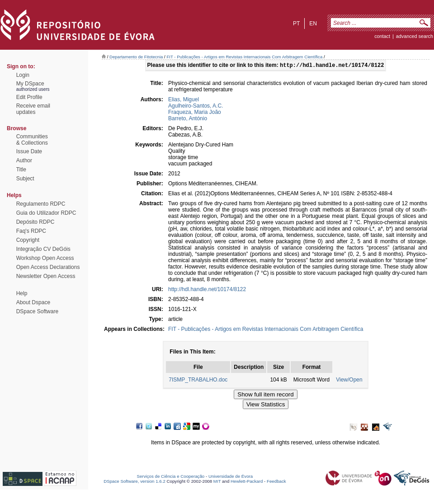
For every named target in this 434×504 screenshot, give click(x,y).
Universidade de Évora (231, 477)
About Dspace (33, 302)
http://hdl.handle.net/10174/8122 (207, 290)
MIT (217, 482)
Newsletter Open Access (46, 276)
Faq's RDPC (31, 231)
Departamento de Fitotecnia (136, 57)
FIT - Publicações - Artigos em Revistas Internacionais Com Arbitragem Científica (244, 57)
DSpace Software (37, 311)
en (313, 24)
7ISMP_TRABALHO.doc (198, 381)
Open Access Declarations (48, 267)
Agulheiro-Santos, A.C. (196, 107)
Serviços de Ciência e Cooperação (171, 477)
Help (22, 293)
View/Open (349, 381)
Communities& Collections (32, 140)
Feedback (276, 482)
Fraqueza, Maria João (195, 113)
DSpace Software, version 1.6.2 (134, 482)
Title (21, 170)
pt (296, 24)
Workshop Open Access (45, 258)
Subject (25, 179)
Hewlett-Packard (247, 482)
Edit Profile (29, 97)
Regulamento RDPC (41, 204)
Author (24, 160)
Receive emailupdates (33, 109)
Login (23, 75)
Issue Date (29, 151)
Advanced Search (415, 36)
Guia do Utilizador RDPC (46, 213)
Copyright (28, 240)
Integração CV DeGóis (43, 249)
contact (382, 36)
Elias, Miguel (184, 100)
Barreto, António (188, 119)
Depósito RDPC (35, 222)
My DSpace (30, 84)
